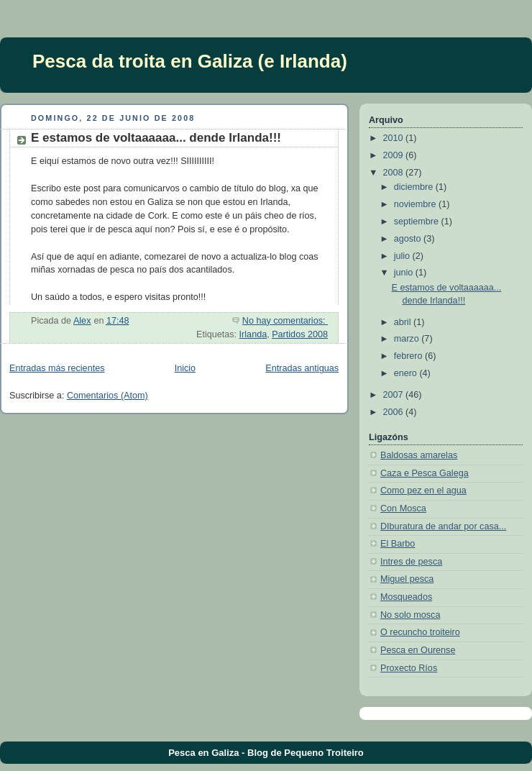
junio (405, 273)
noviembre (416, 204)
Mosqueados (406, 597)
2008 (395, 173)
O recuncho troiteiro (420, 632)
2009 (395, 155)
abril (404, 322)
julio (403, 256)
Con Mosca (403, 508)
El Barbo (398, 544)
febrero (409, 356)
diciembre (415, 187)
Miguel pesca (407, 579)
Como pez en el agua (423, 491)
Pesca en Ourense (418, 650)
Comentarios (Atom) (107, 396)
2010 (395, 138)
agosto (409, 239)
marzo (408, 339)
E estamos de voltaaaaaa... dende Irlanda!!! (156, 138)
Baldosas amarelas (419, 455)
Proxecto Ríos (409, 668)
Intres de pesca (411, 562)
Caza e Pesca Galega (425, 473)
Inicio (185, 368)
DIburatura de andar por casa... (443, 526)
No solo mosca (410, 615)
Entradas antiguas (302, 368)
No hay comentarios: (285, 321)
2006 (395, 412)
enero (407, 373)
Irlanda (253, 334)
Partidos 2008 (300, 334)
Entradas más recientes (57, 368)
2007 (395, 395)
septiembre (418, 222)
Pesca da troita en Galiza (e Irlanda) (190, 61)
